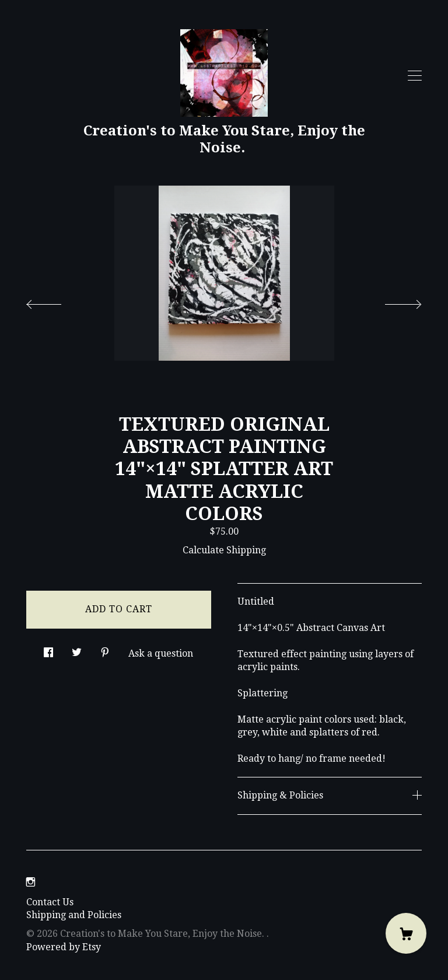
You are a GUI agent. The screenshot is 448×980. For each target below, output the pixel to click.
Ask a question (161, 653)
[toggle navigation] (415, 76)
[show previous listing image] (55, 301)
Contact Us (50, 902)
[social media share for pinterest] (105, 650)
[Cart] (406, 933)
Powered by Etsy (64, 947)
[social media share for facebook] (48, 650)
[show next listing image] (393, 301)
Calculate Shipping (224, 550)
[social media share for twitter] (77, 650)
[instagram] (31, 883)
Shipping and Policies (74, 915)
